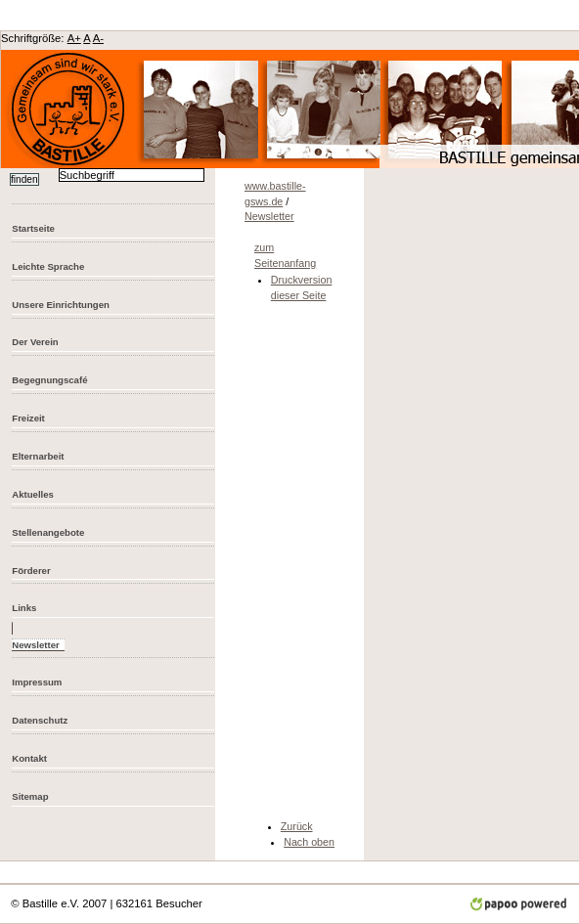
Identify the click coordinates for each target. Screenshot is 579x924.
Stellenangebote (48, 532)
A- (98, 38)
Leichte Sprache (48, 266)
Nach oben (309, 842)
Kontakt (29, 758)
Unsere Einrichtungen (61, 305)
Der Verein (35, 342)
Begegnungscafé (49, 380)
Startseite (33, 228)
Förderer (31, 571)
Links (24, 608)
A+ (74, 38)
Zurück (297, 826)
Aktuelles (33, 494)
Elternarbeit (38, 456)
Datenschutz (40, 720)
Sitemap (30, 796)
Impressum (37, 682)
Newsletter (269, 216)
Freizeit (28, 418)
